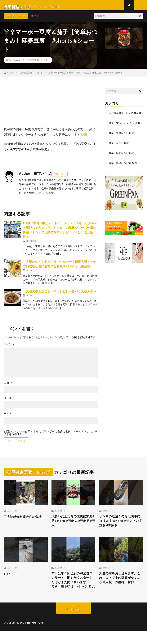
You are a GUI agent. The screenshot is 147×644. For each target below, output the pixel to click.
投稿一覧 (59, 177)
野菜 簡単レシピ (119, 169)
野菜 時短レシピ (119, 159)
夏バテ (35, 19)
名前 (8, 386)
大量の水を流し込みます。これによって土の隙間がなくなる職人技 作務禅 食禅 (120, 586)
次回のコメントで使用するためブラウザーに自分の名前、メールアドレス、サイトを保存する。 (51, 436)
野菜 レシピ (117, 149)
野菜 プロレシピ (119, 140)
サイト (8, 417)
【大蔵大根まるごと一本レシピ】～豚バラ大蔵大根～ (60, 294)
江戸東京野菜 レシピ (37, 63)
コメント (9, 348)
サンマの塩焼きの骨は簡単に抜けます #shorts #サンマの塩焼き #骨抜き (120, 525)
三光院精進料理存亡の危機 (25, 520)
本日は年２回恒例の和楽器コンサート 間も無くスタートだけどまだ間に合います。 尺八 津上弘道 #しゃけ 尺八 (73, 589)
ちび (7, 579)
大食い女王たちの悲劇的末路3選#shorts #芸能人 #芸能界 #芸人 (73, 525)
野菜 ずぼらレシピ (121, 130)
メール (9, 401)
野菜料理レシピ (36, 635)
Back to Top (74, 622)
